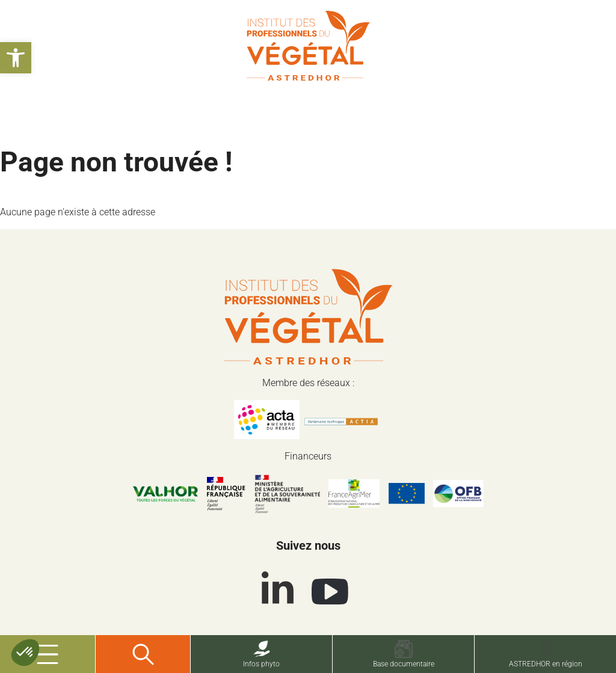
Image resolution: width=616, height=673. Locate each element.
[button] (16, 58)
